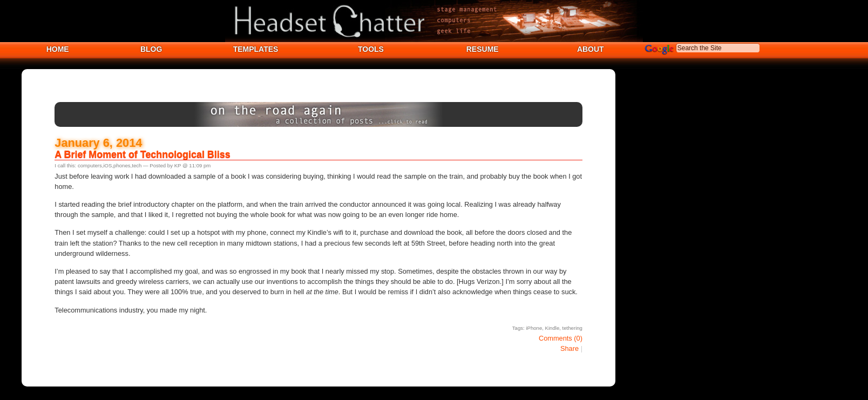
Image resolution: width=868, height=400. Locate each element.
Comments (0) (561, 338)
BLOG (151, 49)
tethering (572, 328)
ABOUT (591, 49)
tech (137, 165)
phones (122, 165)
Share (569, 348)
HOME (58, 49)
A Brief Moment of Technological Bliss (142, 154)
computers (90, 165)
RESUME (483, 49)
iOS (107, 165)
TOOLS (371, 49)
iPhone (534, 328)
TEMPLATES (256, 49)
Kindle (552, 328)
